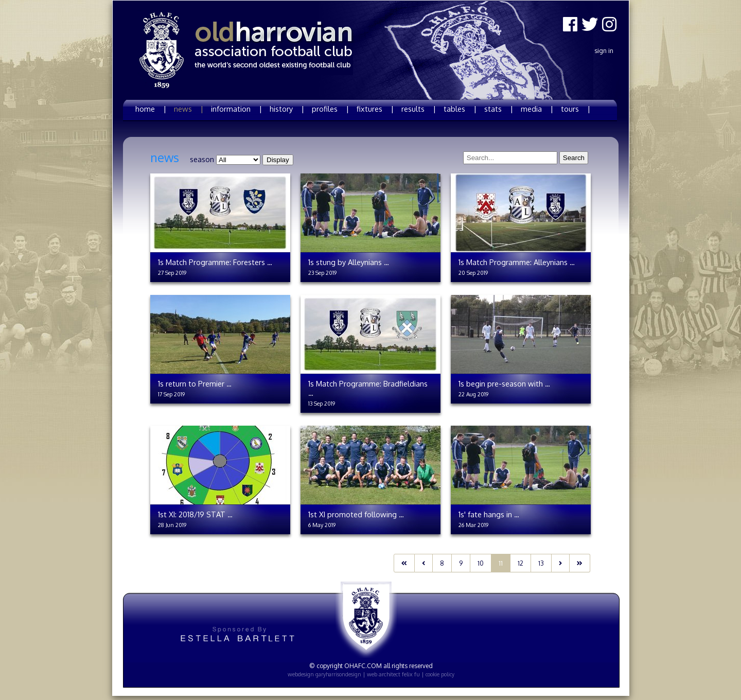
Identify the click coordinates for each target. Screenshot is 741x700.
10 (481, 563)
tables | (460, 109)
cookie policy (440, 674)
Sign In (604, 51)
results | (419, 109)
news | (189, 109)
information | (236, 109)
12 (521, 563)
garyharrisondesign (338, 674)
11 (501, 563)
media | (537, 109)
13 (541, 563)
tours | (576, 109)
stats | (499, 109)
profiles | (330, 109)
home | (151, 109)
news (165, 157)
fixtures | (375, 109)
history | (287, 109)
